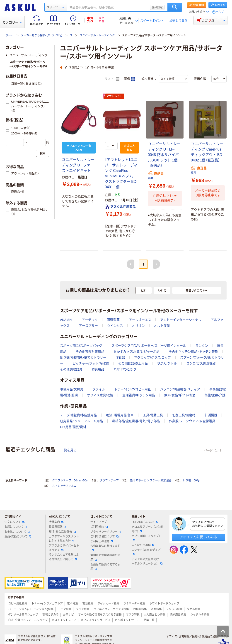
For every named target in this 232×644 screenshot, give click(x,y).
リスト (112, 79)
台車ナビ (68, 615)
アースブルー (88, 326)
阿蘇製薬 (113, 320)
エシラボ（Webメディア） (147, 552)
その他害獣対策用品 (90, 352)
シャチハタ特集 (200, 615)
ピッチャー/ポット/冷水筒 (91, 363)
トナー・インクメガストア (47, 604)
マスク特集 (133, 615)
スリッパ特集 (174, 609)
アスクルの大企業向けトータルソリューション (147, 561)
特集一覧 (149, 620)
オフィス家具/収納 (100, 395)
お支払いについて (17, 532)
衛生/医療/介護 (215, 395)
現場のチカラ (51, 615)
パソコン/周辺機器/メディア (180, 389)
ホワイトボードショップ (164, 604)
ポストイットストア (64, 620)
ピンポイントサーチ (127, 620)
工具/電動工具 (153, 415)
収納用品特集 (178, 615)
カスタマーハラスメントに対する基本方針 (64, 539)
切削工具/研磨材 (184, 415)
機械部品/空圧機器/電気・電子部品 (136, 421)
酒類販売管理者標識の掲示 (105, 557)
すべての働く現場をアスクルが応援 (100, 615)
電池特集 (88, 604)
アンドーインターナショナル (181, 320)
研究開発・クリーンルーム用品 (81, 421)
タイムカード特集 (108, 604)
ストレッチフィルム (64, 486)
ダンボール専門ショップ (23, 615)
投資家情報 (58, 527)
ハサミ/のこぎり (125, 369)
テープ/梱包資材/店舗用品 (78, 415)
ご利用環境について (104, 537)
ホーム (10, 35)
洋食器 (120, 357)
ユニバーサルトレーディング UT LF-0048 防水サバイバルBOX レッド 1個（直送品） (164, 155)
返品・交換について (18, 537)
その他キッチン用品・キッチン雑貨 (193, 352)
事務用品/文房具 (72, 389)
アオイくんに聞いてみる (198, 537)
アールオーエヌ (140, 320)
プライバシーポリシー (106, 532)
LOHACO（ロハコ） (145, 522)
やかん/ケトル (167, 363)
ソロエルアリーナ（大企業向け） (147, 529)
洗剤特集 (156, 609)
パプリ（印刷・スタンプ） (146, 538)
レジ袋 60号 (191, 481)
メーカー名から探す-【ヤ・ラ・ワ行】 (42, 35)
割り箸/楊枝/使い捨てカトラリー (83, 357)
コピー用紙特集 (18, 604)
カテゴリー (12, 22)
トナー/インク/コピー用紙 (133, 389)
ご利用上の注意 (102, 541)
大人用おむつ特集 (155, 615)
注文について (14, 522)
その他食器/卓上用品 (133, 363)
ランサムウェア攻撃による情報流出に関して (64, 557)
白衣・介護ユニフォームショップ (28, 620)
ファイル (99, 389)
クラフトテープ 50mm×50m (70, 481)
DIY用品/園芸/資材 (73, 427)
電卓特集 (72, 604)
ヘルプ (220, 12)
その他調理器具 (71, 369)
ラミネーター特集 (134, 604)
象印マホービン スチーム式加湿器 (151, 481)
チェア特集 (65, 609)
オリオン (138, 326)
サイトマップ (99, 522)
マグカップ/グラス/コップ (152, 357)
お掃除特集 (140, 609)
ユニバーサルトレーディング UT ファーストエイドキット (78, 165)
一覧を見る (69, 450)
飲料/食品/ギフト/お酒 (180, 395)
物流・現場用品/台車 (120, 415)
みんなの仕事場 (143, 545)
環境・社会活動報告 (62, 532)
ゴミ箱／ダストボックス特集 (111, 609)
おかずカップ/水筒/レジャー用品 (137, 352)
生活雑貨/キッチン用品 (139, 395)
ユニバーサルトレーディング (97, 35)
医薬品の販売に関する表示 (105, 567)
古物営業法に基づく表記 (105, 548)
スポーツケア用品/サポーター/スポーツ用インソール (149, 346)
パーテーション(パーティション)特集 (31, 609)
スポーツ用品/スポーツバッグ (81, 346)
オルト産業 (162, 326)
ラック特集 (82, 609)
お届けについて (16, 527)
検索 (175, 7)
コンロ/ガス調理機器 (201, 363)
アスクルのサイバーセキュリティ (64, 548)
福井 (151, 178)
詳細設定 (157, 7)
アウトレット (114, 96)
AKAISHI (66, 320)
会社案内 (56, 522)
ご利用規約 (99, 527)
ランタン (202, 346)
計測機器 (211, 415)
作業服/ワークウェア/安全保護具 (192, 421)
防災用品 (98, 369)
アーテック (90, 320)
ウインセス (115, 326)
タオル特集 (193, 609)
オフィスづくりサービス (96, 620)
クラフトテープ (109, 481)
